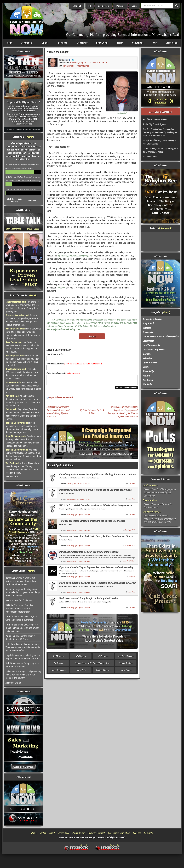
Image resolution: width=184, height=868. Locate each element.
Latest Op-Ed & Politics (61, 467)
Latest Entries (126, 672)
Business (63, 43)
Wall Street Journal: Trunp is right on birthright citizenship (22, 665)
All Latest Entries (13, 683)
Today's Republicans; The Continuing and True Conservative (160, 142)
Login (134, 6)
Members (120, 6)
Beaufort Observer (126, 658)
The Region (148, 380)
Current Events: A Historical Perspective (92, 665)
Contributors (104, 6)
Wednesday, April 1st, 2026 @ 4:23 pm (79, 532)
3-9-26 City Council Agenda (155, 124)
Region (120, 43)
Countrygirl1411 (130, 531)
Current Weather (126, 665)
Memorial (147, 354)
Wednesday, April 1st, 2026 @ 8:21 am (79, 609)
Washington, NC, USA (161, 241)
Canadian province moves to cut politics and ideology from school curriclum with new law (21, 581)
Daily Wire (132, 578)
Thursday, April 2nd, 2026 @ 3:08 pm (78, 485)
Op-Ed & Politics (150, 363)
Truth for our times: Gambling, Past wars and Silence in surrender (21, 618)
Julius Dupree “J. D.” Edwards (19, 600)
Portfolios (58, 665)
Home (10, 43)
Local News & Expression (154, 350)
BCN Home (103, 658)
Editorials (92, 412)
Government (27, 43)
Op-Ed (45, 43)
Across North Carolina (153, 319)
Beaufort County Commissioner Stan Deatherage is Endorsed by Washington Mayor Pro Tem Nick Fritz (160, 132)
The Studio (148, 384)
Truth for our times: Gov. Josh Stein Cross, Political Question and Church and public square (22, 628)
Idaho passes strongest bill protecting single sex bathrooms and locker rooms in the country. (23, 675)
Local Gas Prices (150, 485)
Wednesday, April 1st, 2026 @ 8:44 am (79, 594)
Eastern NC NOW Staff (128, 562)
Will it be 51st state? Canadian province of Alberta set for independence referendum (19, 609)
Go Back (92, 336)
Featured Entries (103, 672)
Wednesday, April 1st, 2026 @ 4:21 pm (79, 547)
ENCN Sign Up (81, 658)
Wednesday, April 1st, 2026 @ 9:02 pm (79, 516)
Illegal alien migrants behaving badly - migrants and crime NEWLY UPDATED (23, 657)
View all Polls (32, 201)
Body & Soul (102, 43)
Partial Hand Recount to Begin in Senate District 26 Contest (20, 638)
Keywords (148, 833)
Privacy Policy (79, 833)
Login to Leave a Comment (61, 399)
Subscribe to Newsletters (119, 833)
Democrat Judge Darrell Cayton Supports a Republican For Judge (160, 150)
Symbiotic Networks (152, 512)
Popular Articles (150, 500)
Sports (146, 367)
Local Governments (151, 345)
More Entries (84, 66)
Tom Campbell (69, 66)
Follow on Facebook (96, 833)
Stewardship (172, 43)
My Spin (83, 412)
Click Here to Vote (14, 199)
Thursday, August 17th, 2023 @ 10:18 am (89, 63)
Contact (43, 833)
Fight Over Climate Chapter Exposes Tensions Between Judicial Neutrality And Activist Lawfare (23, 647)
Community (82, 43)
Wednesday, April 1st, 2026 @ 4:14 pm (79, 563)
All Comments (12, 477)
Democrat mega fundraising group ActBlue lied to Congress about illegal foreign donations (23, 592)
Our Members (58, 658)
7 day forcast (165, 228)
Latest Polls (81, 672)
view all (30, 137)
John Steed (132, 485)
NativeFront (138, 43)
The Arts (146, 376)
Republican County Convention (156, 119)
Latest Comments (58, 672)
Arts (155, 43)
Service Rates (64, 833)
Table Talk (77, 6)
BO (90, 6)
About (52, 833)
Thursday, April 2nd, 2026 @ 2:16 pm (78, 501)
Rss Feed (137, 833)
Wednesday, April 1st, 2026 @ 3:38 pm (79, 578)
